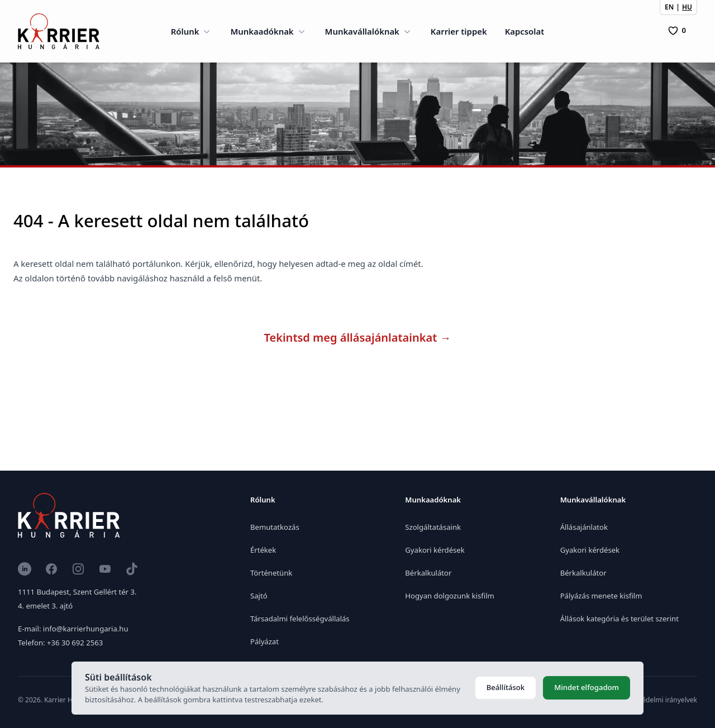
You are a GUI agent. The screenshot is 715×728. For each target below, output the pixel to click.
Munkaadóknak (268, 31)
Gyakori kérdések (435, 550)
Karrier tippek (459, 31)
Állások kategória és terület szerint (619, 619)
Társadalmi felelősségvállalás (300, 619)
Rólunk (192, 31)
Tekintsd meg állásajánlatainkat (358, 337)
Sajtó (259, 596)
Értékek (263, 550)
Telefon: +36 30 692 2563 (60, 643)
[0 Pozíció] (677, 31)
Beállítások (506, 687)
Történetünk (271, 573)
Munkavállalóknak (369, 31)
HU (687, 7)
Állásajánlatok (584, 527)
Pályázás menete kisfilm (601, 596)
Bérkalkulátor (428, 573)
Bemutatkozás (275, 527)
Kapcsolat (525, 31)
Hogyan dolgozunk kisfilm (449, 596)
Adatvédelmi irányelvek (661, 700)
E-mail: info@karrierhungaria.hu (73, 629)
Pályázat (264, 641)
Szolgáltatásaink (433, 527)
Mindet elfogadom (587, 687)
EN (669, 7)
